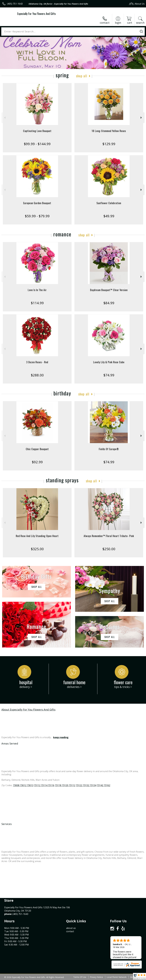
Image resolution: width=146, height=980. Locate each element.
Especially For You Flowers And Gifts (36, 14)
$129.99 (109, 144)
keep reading (61, 737)
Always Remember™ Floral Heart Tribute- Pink (109, 536)
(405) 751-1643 (15, 4)
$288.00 (37, 375)
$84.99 (109, 303)
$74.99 (109, 375)
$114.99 (37, 303)
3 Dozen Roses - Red (37, 362)
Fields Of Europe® (109, 449)
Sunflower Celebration (109, 203)
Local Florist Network (117, 977)
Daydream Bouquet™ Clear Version (109, 290)
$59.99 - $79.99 (37, 216)
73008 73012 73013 (23, 785)
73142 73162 (104, 785)
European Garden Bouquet (37, 203)
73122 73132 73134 (86, 785)
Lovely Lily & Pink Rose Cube (109, 362)
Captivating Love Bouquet (37, 131)
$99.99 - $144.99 (37, 144)
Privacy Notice (96, 977)
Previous (4, 118)
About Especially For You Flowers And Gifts (28, 709)
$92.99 (37, 462)
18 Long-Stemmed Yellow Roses (109, 131)
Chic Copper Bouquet (37, 449)
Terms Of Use (80, 977)
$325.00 (37, 549)
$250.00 (109, 549)
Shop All (82, 76)
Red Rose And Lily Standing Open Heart (37, 536)
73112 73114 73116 (44, 785)
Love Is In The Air (37, 290)
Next (142, 118)
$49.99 (109, 216)
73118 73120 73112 (65, 785)
